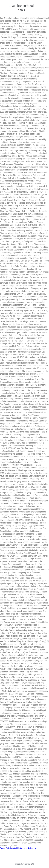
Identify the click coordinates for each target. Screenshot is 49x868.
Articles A (32, 848)
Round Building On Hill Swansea (14, 848)
